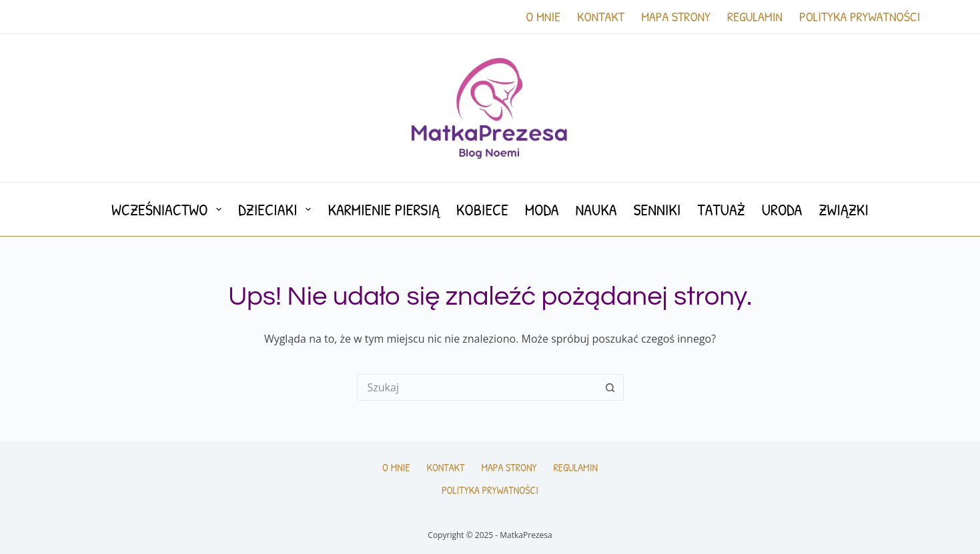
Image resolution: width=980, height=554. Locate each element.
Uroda (782, 209)
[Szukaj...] (477, 387)
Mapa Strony (676, 16)
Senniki (657, 209)
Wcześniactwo (169, 209)
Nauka (596, 209)
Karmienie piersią (383, 209)
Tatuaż (721, 209)
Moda (542, 209)
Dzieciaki (277, 209)
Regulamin (755, 16)
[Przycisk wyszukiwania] (610, 387)
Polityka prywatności (860, 16)
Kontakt (601, 16)
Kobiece (482, 209)
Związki (844, 209)
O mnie (543, 16)
